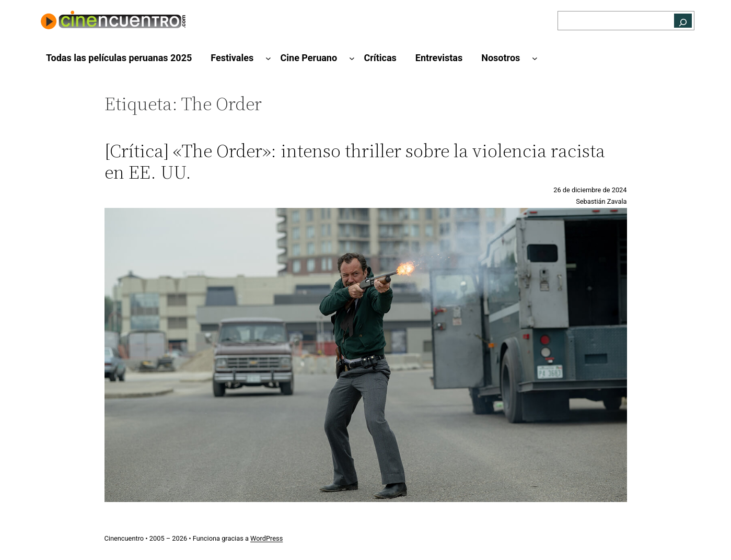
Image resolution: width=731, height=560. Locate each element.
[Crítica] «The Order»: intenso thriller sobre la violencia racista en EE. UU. (355, 162)
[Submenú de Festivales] (268, 58)
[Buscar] (683, 21)
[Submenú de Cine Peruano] (352, 58)
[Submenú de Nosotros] (535, 58)
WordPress (266, 538)
